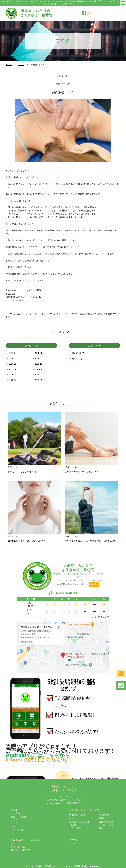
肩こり (72, 818)
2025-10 (13, 369)
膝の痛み (73, 825)
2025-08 (13, 375)
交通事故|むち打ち (77, 815)
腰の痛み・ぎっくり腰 (79, 822)
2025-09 (38, 369)
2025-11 (38, 364)
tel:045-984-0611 (55, 803)
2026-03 (38, 353)
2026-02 (13, 359)
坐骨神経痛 (104, 815)
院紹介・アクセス (20, 817)
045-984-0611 (63, 593)
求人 (13, 827)
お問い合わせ (18, 830)
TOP (63, 775)
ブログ (21, 65)
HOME (14, 810)
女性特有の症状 (106, 822)
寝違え (102, 828)
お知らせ (16, 820)
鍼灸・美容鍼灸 (19, 847)
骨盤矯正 (16, 843)
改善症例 (73, 840)
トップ (9, 65)
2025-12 (13, 364)
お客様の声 (74, 843)
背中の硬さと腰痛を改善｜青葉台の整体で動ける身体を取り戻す (96, 541)
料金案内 (16, 813)
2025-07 (38, 375)
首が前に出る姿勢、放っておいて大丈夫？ (28, 541)
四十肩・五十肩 (106, 825)
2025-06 (13, 380)
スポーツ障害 (75, 828)
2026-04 (13, 353)
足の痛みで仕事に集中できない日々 (82, 472)
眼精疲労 (103, 818)
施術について (78, 353)
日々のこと (77, 359)
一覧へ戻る (63, 332)
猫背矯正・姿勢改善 (21, 850)
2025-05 (38, 380)
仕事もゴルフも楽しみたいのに (23, 472)
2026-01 (38, 359)
